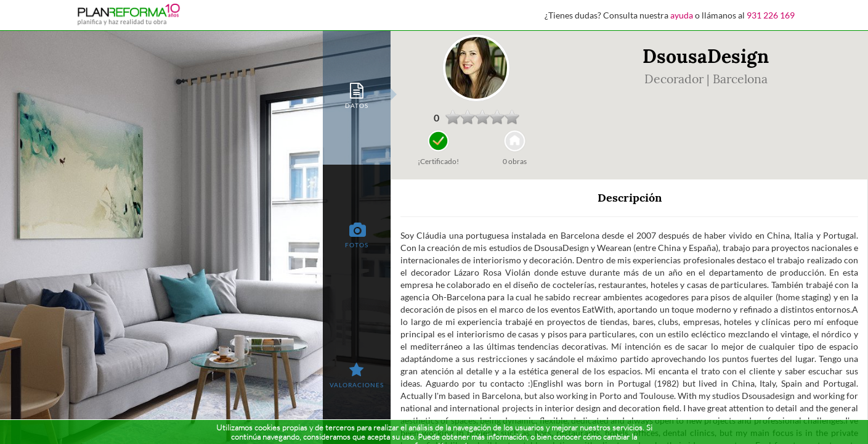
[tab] (357, 95)
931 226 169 (771, 15)
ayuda (682, 15)
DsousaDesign (706, 56)
